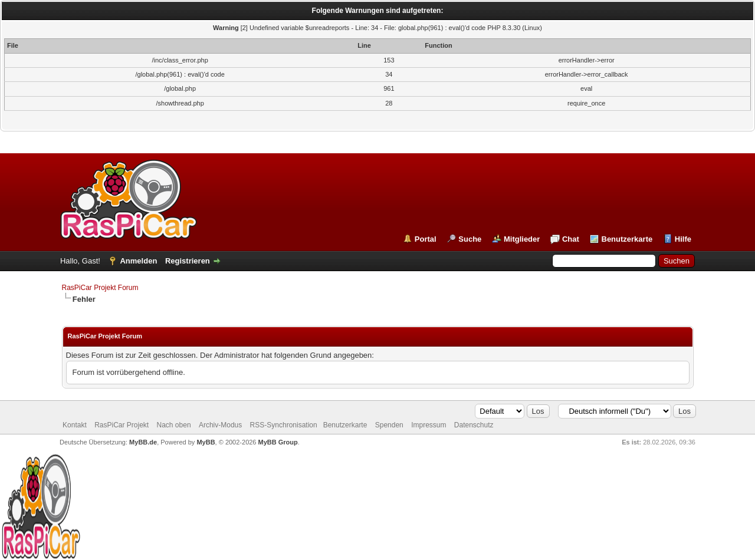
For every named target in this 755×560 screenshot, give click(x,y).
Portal (426, 239)
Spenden (389, 425)
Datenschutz (474, 425)
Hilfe (683, 239)
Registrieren (188, 261)
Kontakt (75, 425)
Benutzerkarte (627, 239)
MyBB (206, 442)
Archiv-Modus (220, 425)
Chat (571, 239)
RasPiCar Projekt (122, 425)
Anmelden (138, 261)
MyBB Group (278, 442)
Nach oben (174, 425)
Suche (470, 239)
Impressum (429, 425)
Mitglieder (522, 239)
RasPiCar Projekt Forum (100, 288)
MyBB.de (143, 442)
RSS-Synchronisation (284, 425)
